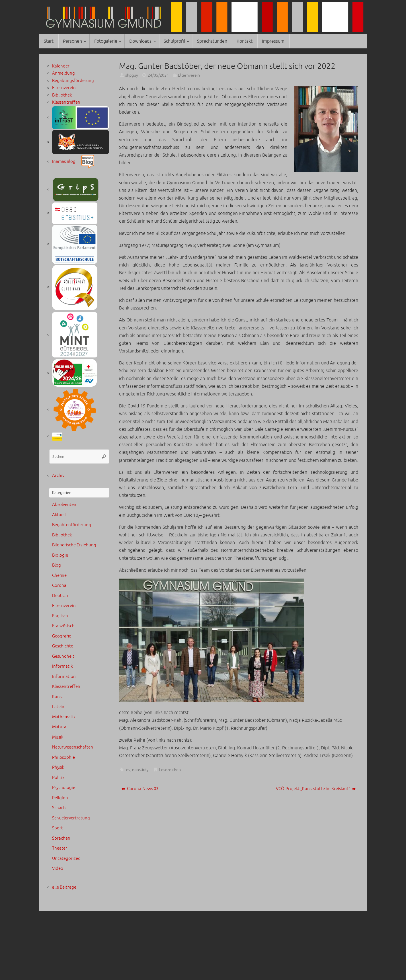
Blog (57, 565)
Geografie (62, 636)
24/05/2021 (158, 75)
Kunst (58, 697)
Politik (58, 778)
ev (128, 770)
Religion (60, 798)
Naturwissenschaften (73, 747)
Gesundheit (63, 656)
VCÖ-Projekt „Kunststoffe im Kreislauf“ (316, 789)
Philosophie (63, 757)
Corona (59, 586)
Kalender (61, 66)
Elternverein (189, 75)
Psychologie (64, 788)
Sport (58, 828)
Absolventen (64, 505)
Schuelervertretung (71, 818)
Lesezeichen (170, 770)
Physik (58, 767)
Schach (59, 808)
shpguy (132, 75)
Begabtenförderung (72, 525)
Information (64, 677)
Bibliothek (62, 95)
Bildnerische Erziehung (74, 545)
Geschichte (63, 646)
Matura (59, 727)
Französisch (63, 626)
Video (58, 869)
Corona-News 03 (140, 789)
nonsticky (140, 770)
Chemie (59, 576)
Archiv (58, 476)
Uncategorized (66, 859)
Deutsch (60, 596)
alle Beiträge (64, 887)
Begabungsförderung (73, 81)
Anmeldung (63, 73)
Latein (58, 707)
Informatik (62, 666)
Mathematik (64, 717)
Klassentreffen (66, 102)
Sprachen (61, 838)
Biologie (60, 555)
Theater (60, 848)
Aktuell (59, 515)
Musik (58, 737)
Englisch (60, 616)
